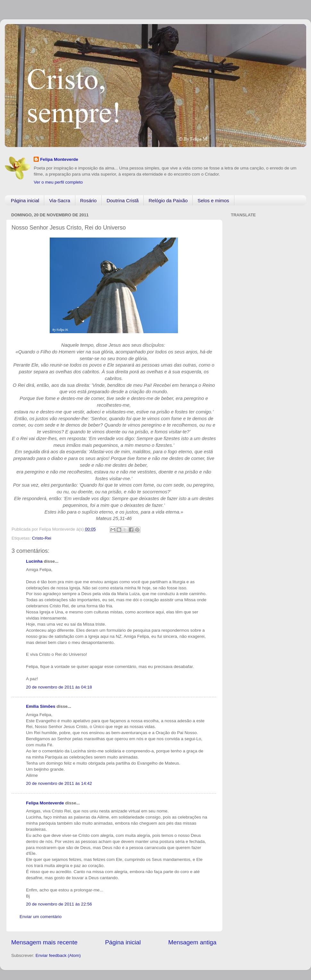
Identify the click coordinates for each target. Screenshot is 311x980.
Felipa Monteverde (59, 159)
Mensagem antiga (192, 942)
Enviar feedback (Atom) (58, 955)
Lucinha (34, 561)
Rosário (88, 200)
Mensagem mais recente (44, 942)
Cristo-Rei (42, 538)
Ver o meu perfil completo (58, 182)
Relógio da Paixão (168, 200)
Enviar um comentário (41, 917)
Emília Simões (41, 706)
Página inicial (25, 200)
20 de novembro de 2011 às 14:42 (59, 783)
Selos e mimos (213, 200)
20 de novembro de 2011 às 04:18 (59, 687)
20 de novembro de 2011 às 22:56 (59, 904)
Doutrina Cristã (122, 200)
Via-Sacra (60, 200)
